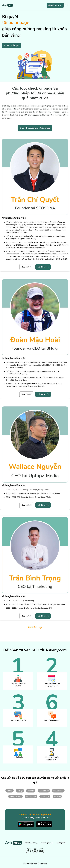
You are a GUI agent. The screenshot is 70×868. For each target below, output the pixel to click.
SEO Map (57, 796)
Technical (31, 791)
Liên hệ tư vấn (43, 267)
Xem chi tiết (26, 267)
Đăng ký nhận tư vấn (55, 5)
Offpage (20, 791)
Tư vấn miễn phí (11, 45)
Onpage (10, 791)
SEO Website (58, 791)
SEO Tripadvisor (15, 796)
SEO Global (45, 796)
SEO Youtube (44, 791)
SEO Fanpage (31, 796)
